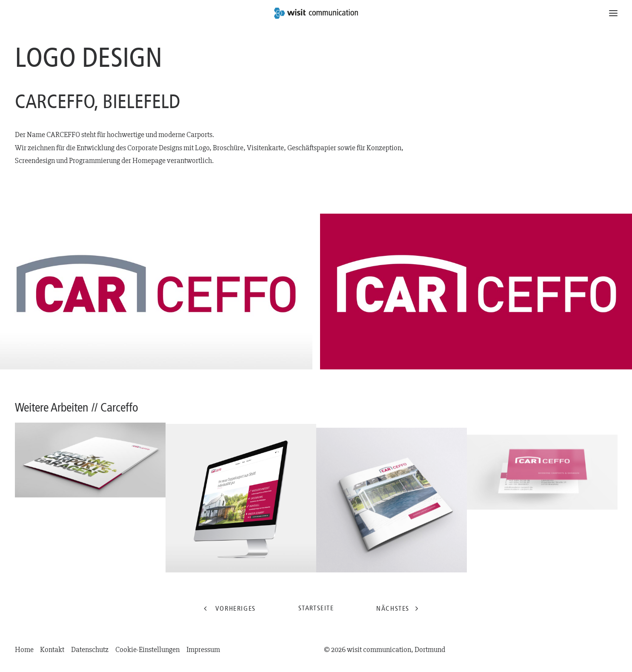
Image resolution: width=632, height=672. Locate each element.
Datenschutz (90, 650)
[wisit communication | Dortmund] (316, 13)
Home (24, 650)
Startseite (316, 608)
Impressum (203, 650)
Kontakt (52, 650)
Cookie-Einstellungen (147, 650)
